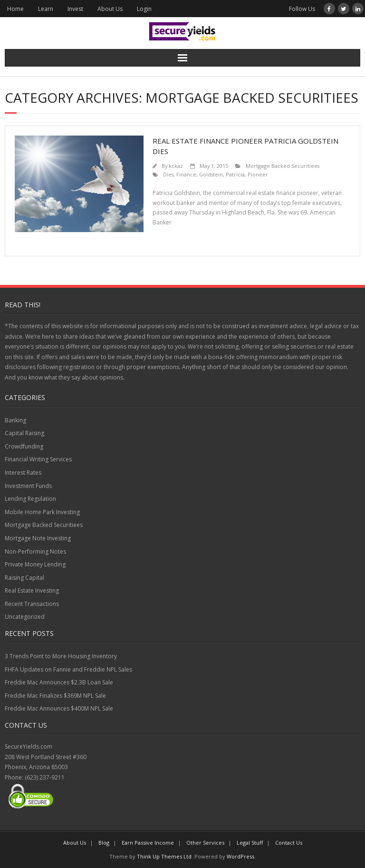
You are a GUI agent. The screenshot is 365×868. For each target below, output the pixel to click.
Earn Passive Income (148, 843)
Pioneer (258, 174)
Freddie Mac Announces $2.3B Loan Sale (59, 682)
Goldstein (211, 174)
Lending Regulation (30, 499)
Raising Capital (24, 578)
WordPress (240, 856)
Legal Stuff (250, 843)
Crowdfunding (24, 446)
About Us (110, 9)
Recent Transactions (32, 604)
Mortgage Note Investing (38, 538)
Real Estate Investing (32, 590)
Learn (46, 9)
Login (144, 9)
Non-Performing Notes (35, 551)
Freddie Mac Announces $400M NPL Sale (59, 708)
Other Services (205, 843)
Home (15, 9)
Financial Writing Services (38, 459)
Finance (186, 174)
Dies (168, 174)
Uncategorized (25, 617)
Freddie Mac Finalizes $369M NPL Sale (55, 696)
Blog (104, 843)
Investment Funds (28, 486)
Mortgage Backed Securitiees (283, 166)
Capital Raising (24, 433)
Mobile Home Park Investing (42, 512)
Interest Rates (23, 473)
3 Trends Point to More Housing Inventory (61, 656)
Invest (75, 9)
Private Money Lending (35, 564)
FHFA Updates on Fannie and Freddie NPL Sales (68, 669)
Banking (15, 420)
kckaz (176, 166)
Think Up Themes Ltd (164, 856)
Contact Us (289, 843)
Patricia (235, 174)
